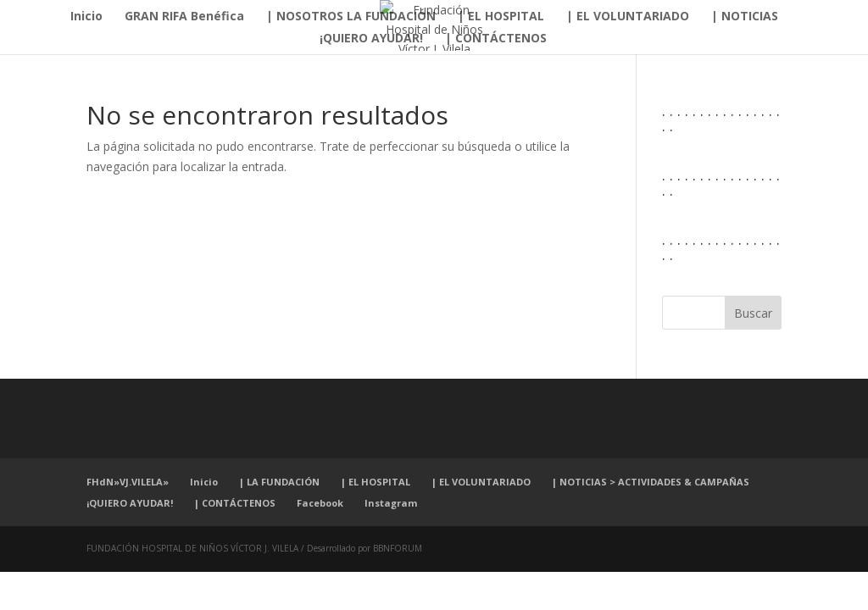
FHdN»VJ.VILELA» (128, 482)
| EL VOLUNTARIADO (628, 17)
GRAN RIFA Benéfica (184, 17)
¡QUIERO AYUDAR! (371, 39)
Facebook (320, 503)
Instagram (391, 503)
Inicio (86, 17)
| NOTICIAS (745, 17)
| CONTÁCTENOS (496, 39)
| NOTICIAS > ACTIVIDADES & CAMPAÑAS (651, 482)
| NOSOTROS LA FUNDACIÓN (351, 17)
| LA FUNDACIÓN (279, 482)
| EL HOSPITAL (501, 17)
